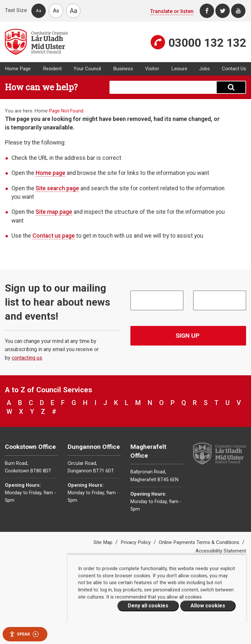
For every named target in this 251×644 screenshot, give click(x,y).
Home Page (18, 69)
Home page (50, 173)
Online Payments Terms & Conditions (200, 542)
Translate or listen (172, 11)
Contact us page (54, 236)
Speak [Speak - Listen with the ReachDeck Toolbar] (24, 634)
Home (41, 111)
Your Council (87, 69)
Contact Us (234, 69)
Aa (39, 11)
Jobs (204, 69)
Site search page (57, 188)
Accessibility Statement (221, 551)
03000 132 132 (207, 43)
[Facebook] (207, 11)
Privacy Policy (136, 542)
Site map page (54, 212)
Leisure (179, 69)
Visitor (152, 69)
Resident (52, 69)
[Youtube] (238, 11)
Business (123, 69)
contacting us (27, 358)
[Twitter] (223, 11)
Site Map (104, 542)
